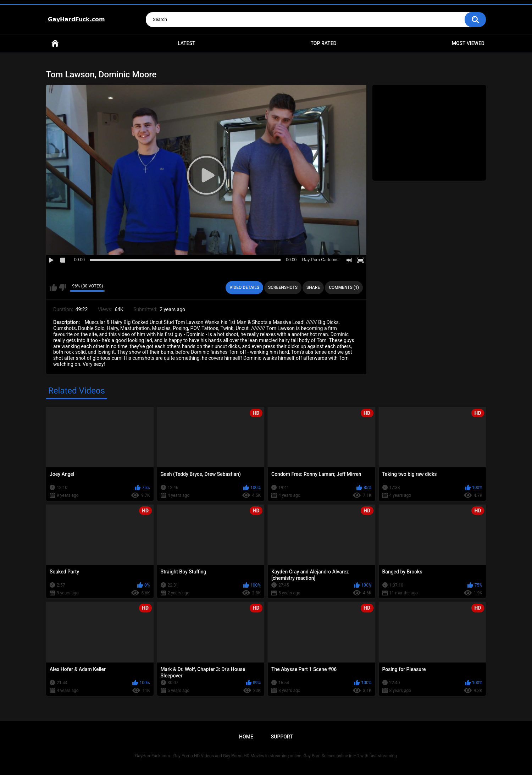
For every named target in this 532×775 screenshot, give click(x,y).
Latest (187, 43)
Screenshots (283, 287)
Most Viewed (468, 43)
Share (313, 287)
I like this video (53, 287)
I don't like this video (63, 287)
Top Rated (323, 43)
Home (55, 43)
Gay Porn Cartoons (320, 260)
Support (282, 737)
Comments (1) (344, 287)
